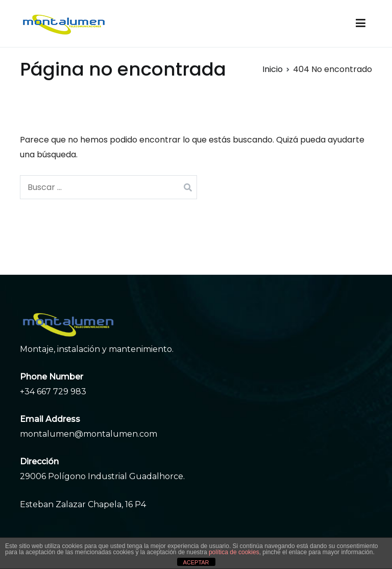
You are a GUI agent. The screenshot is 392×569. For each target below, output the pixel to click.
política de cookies (234, 552)
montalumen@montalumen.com (89, 434)
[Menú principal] (361, 23)
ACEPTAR (196, 562)
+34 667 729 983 (53, 392)
